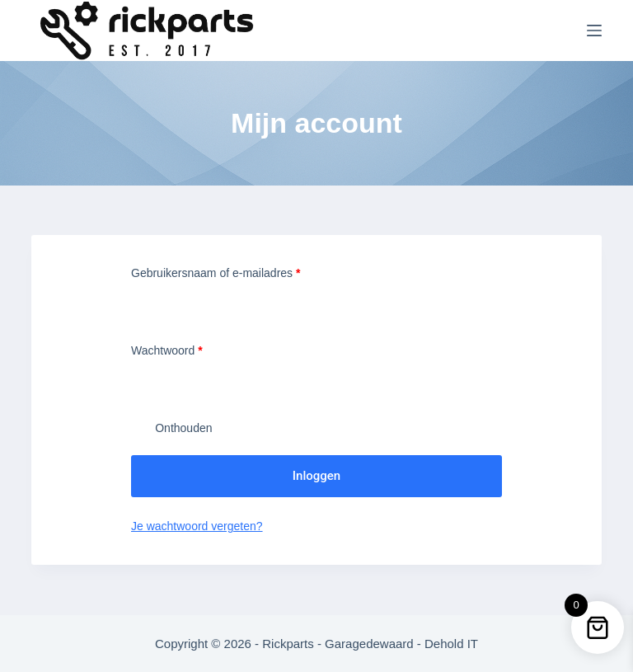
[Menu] (594, 31)
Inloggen (316, 476)
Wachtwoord (184, 349)
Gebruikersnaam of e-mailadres (233, 272)
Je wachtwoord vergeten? (197, 526)
